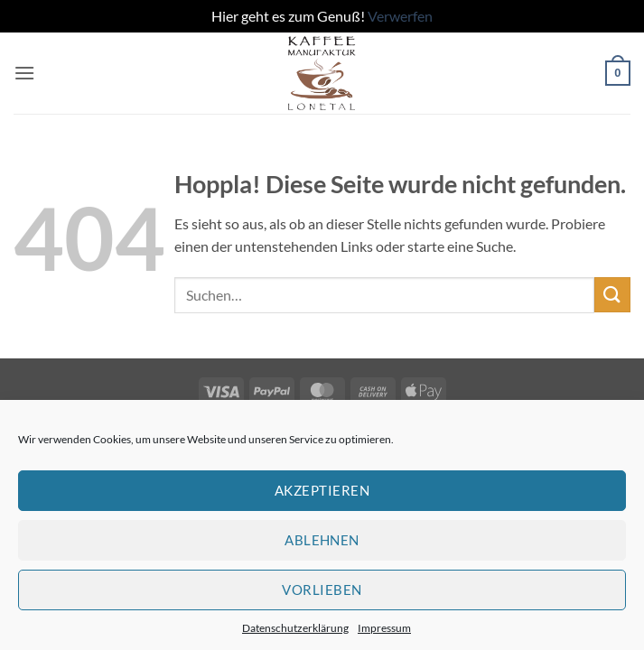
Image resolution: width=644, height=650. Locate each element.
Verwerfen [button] (400, 16)
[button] (24, 73)
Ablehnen (322, 540)
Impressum (384, 628)
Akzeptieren (322, 490)
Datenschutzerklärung (295, 628)
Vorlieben (322, 590)
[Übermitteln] (612, 295)
